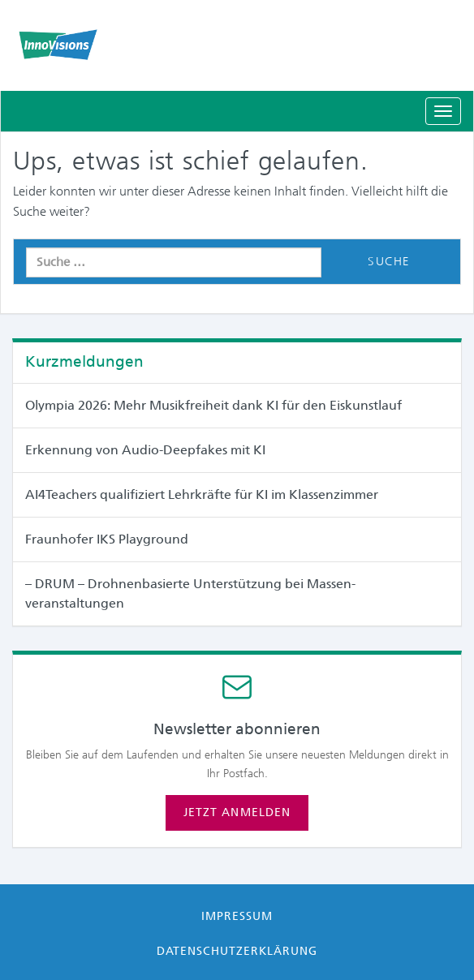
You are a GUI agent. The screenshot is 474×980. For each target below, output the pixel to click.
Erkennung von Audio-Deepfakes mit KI (145, 450)
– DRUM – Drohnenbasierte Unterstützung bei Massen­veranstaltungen (190, 593)
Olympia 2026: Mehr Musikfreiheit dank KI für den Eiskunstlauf (213, 405)
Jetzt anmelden (237, 812)
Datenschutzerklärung (237, 951)
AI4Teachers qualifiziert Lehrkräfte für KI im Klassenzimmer (202, 494)
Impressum (237, 916)
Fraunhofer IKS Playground (107, 539)
